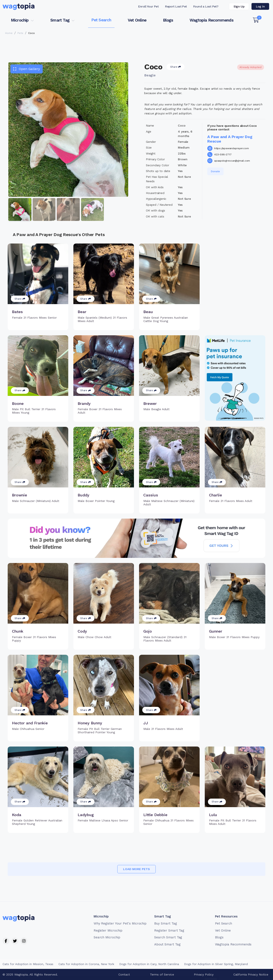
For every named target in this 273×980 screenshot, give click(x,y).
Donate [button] (215, 171)
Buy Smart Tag (166, 923)
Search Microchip (107, 937)
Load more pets (136, 869)
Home (9, 33)
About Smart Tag (167, 944)
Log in (260, 6)
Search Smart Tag (168, 937)
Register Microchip (108, 930)
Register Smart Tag (169, 930)
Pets (20, 33)
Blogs (168, 20)
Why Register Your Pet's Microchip (120, 923)
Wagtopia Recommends (211, 20)
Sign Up (239, 6)
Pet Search (101, 20)
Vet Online (137, 20)
